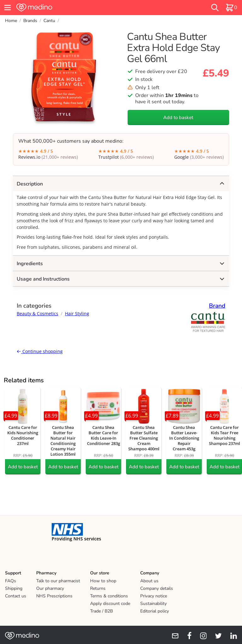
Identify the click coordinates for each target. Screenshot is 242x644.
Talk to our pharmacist (58, 581)
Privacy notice (154, 596)
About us (149, 581)
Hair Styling (77, 313)
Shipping (14, 588)
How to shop (103, 581)
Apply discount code (110, 604)
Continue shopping (40, 351)
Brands (30, 21)
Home (11, 21)
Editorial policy (155, 611)
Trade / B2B (101, 611)
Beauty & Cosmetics (37, 313)
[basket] (231, 8)
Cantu (49, 21)
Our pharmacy (50, 588)
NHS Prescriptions (54, 596)
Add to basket (178, 117)
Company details (157, 588)
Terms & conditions (109, 596)
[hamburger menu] (8, 8)
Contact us (16, 596)
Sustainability (153, 604)
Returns (98, 588)
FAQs (11, 581)
